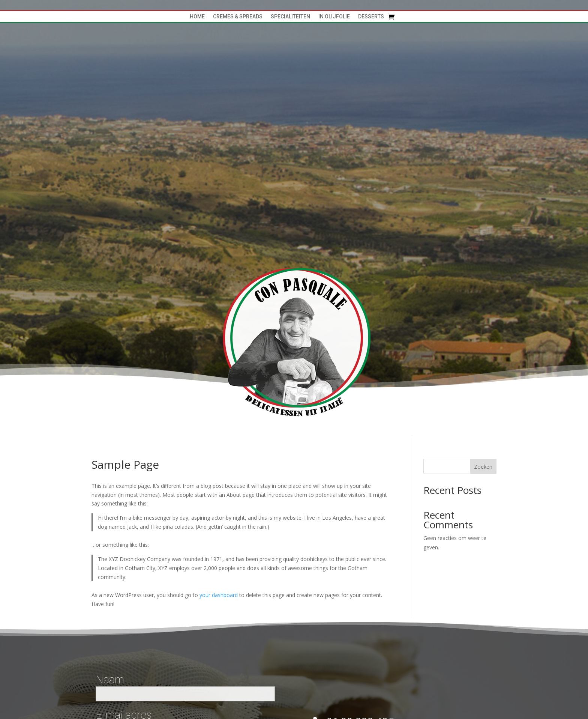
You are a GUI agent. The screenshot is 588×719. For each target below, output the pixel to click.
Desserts (371, 17)
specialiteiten (290, 17)
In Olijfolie (334, 17)
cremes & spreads (238, 17)
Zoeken (483, 467)
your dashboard (219, 595)
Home (197, 17)
